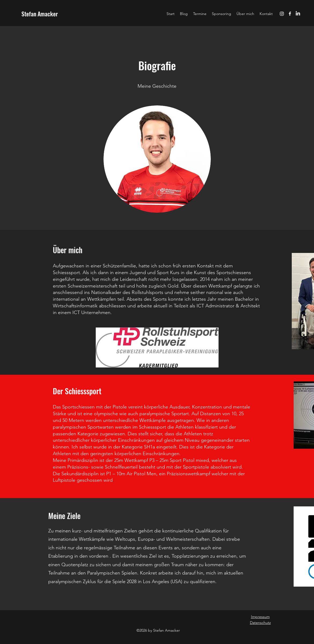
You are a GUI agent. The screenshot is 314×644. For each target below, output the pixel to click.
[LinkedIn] (298, 14)
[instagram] (282, 14)
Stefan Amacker (40, 14)
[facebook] (290, 14)
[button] (221, 14)
